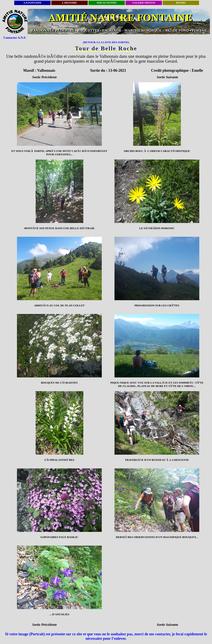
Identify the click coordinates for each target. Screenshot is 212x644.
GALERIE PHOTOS (144, 3)
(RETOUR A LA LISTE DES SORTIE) (106, 42)
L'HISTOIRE (70, 3)
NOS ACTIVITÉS (107, 3)
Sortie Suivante (168, 77)
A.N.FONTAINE (32, 3)
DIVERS (181, 3)
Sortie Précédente (45, 77)
